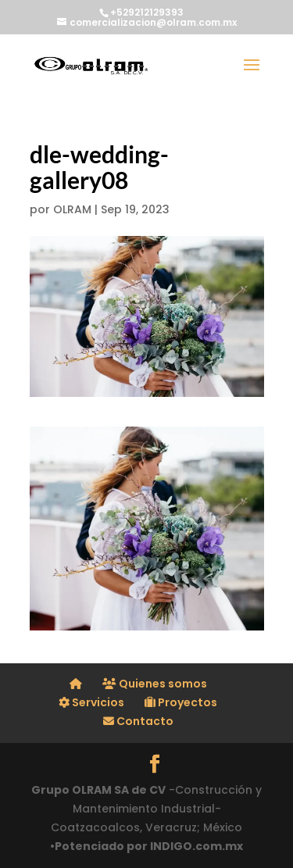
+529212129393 (147, 12)
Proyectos (181, 702)
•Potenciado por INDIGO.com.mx (146, 846)
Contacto (138, 721)
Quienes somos (155, 684)
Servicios (91, 702)
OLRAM (72, 209)
